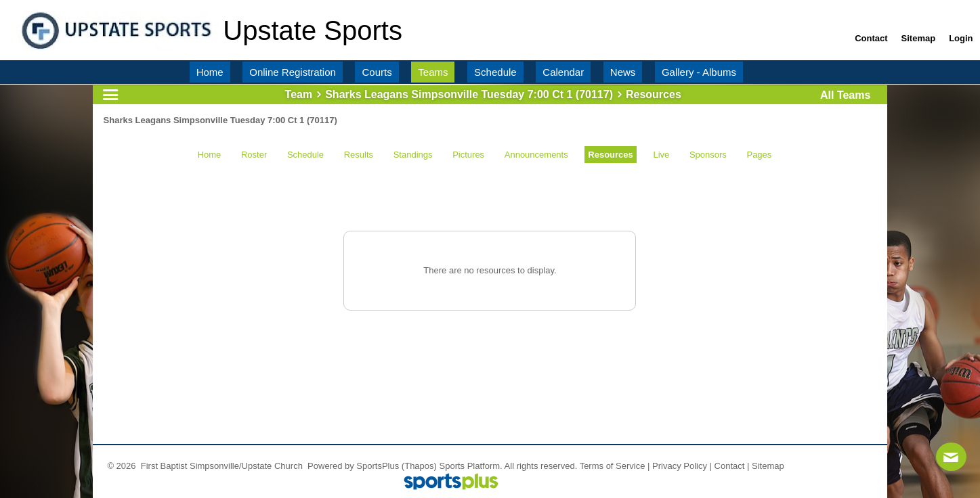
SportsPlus (378, 466)
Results (359, 155)
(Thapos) (419, 466)
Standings (413, 155)
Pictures (468, 155)
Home (210, 155)
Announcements (536, 155)
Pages (759, 155)
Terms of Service (613, 466)
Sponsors (708, 155)
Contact (730, 466)
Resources (610, 155)
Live (661, 155)
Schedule (305, 155)
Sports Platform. (471, 466)
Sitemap (768, 466)
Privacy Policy (680, 466)
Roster (254, 155)
